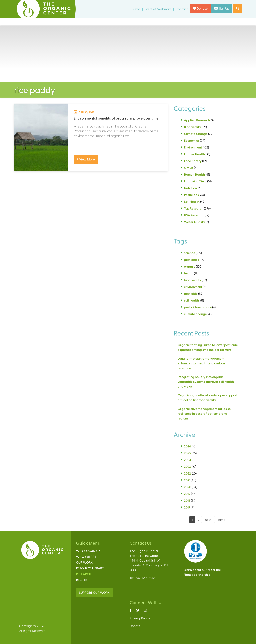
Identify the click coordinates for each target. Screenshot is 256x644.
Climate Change (196, 134)
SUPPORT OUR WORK (94, 592)
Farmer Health (194, 154)
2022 (187, 473)
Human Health (194, 174)
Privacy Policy (140, 618)
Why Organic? (88, 551)
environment (193, 287)
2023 (187, 466)
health (189, 273)
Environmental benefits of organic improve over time (116, 118)
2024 (187, 460)
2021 (187, 480)
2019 (187, 494)
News (136, 9)
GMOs (189, 168)
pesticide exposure (198, 307)
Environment (193, 147)
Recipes (82, 580)
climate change (195, 314)
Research (84, 574)
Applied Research (197, 120)
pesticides (191, 260)
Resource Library (90, 568)
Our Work (84, 562)
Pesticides (191, 195)
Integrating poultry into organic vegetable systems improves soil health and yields (206, 381)
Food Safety (193, 161)
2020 (188, 487)
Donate (200, 8)
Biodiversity (192, 127)
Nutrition (190, 188)
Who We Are (86, 556)
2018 (187, 500)
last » (221, 520)
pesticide (191, 293)
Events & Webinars (158, 9)
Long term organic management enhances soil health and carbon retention (201, 363)
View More (86, 159)
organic (190, 266)
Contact (182, 9)
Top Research (194, 208)
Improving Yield (195, 181)
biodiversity (193, 280)
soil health (191, 300)
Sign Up (222, 8)
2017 (187, 507)
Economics (192, 140)
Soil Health (192, 201)
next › (209, 520)
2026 (187, 446)
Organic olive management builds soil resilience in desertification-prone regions (205, 413)
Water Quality (194, 222)
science (190, 253)
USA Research (194, 215)
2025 (187, 453)
